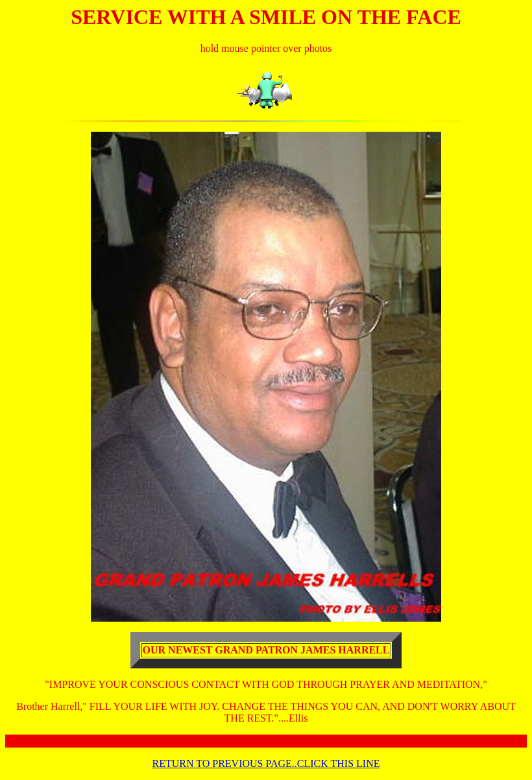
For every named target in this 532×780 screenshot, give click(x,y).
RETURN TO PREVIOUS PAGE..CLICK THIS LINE (266, 763)
